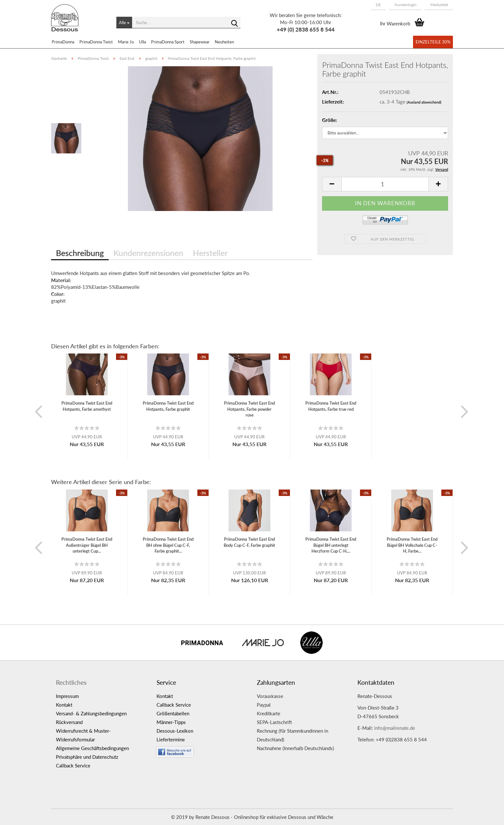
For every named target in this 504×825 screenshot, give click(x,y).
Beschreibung (80, 253)
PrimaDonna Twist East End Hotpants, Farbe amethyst (87, 406)
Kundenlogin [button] (405, 5)
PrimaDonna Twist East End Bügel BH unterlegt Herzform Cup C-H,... (331, 545)
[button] (378, 5)
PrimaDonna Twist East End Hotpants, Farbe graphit (168, 406)
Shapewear (200, 42)
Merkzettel (439, 5)
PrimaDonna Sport (168, 42)
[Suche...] (124, 23)
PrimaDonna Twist (96, 42)
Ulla (142, 42)
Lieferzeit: (333, 102)
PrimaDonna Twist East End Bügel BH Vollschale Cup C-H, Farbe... (412, 545)
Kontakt (64, 705)
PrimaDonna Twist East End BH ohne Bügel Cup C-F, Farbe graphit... (168, 545)
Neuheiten (224, 42)
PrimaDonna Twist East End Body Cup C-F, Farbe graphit (249, 542)
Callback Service (73, 765)
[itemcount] (385, 184)
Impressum (67, 696)
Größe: (330, 120)
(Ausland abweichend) (424, 102)
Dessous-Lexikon (175, 731)
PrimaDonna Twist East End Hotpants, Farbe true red (331, 406)
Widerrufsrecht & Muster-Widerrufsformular (83, 735)
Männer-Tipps (171, 722)
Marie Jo (126, 42)
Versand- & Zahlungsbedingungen (91, 713)
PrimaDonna (63, 42)
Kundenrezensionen (148, 253)
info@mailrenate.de (395, 728)
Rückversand (69, 722)
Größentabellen (173, 713)
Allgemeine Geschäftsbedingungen (92, 748)
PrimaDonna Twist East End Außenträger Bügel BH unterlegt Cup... (87, 545)
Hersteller (210, 253)
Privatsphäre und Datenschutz (87, 757)
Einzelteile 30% (433, 42)
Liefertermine (171, 739)
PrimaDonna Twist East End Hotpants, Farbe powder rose (249, 409)
